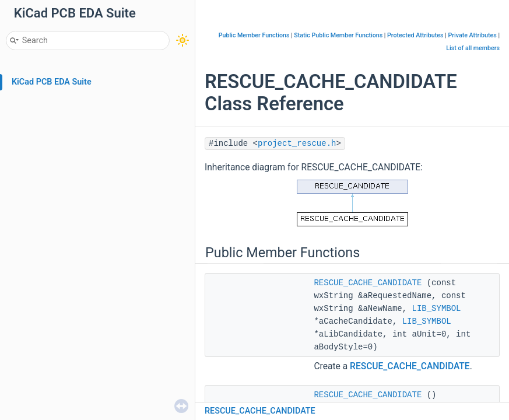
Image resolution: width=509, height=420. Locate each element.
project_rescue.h (297, 143)
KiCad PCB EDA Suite (52, 82)
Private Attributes (472, 35)
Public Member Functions (254, 35)
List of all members (473, 48)
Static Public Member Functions (338, 35)
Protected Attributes (415, 35)
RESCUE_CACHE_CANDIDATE (368, 283)
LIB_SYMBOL (436, 309)
